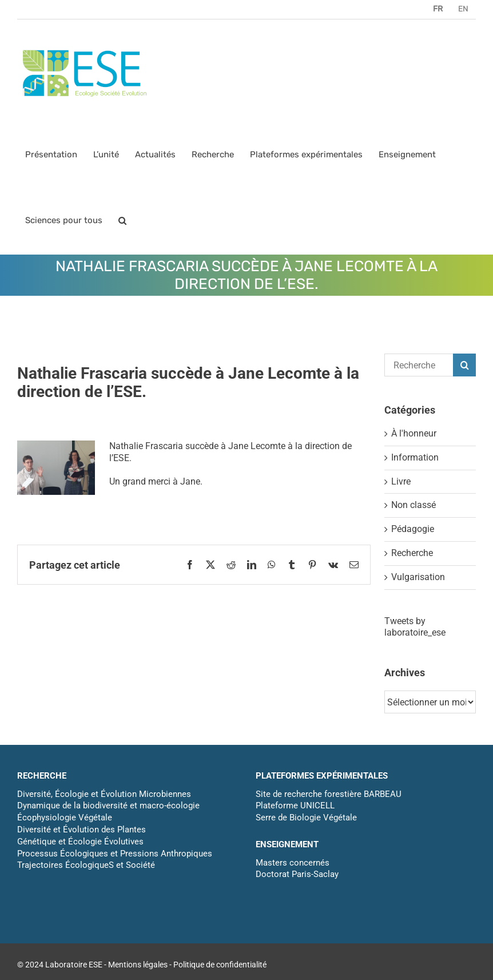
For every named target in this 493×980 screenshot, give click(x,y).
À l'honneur (414, 433)
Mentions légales (138, 965)
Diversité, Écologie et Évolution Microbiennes (104, 794)
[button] (122, 221)
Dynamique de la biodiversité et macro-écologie (108, 806)
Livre (401, 481)
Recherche (412, 553)
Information (415, 457)
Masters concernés (293, 863)
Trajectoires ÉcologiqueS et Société (86, 865)
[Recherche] (464, 365)
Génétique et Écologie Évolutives (80, 842)
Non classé (414, 505)
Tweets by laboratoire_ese (415, 627)
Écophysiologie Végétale (65, 818)
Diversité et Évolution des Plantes (81, 830)
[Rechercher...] (419, 365)
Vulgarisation (418, 577)
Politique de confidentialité (220, 965)
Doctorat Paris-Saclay (297, 874)
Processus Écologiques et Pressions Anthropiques (115, 854)
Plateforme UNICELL (295, 806)
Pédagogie (413, 529)
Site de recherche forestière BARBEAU (329, 794)
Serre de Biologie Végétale (306, 818)
